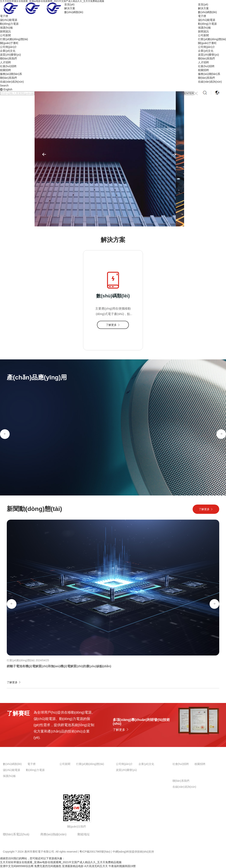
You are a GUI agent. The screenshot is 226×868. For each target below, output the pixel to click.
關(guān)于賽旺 (207, 43)
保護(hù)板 (204, 28)
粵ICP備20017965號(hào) (95, 852)
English (8, 89)
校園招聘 (203, 70)
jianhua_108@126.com (96, 840)
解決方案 (203, 8)
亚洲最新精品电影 (73, 866)
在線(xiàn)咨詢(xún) (210, 82)
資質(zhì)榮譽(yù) (208, 55)
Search (4, 86)
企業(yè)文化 (206, 51)
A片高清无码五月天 (96, 866)
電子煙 (202, 16)
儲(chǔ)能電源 (207, 20)
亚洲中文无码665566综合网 (17, 866)
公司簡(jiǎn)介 (206, 47)
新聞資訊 (203, 31)
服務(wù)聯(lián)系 (209, 74)
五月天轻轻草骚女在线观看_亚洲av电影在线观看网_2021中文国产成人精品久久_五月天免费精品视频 (61, 862)
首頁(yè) (203, 4)
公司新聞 (203, 35)
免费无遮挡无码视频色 (48, 866)
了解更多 (206, 509)
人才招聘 (203, 62)
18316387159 (51, 840)
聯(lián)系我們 (206, 58)
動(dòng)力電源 (207, 24)
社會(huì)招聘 (206, 66)
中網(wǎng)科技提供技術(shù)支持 (133, 852)
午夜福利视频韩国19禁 (122, 866)
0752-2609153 (14, 840)
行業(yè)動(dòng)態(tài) (212, 39)
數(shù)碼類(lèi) (207, 12)
